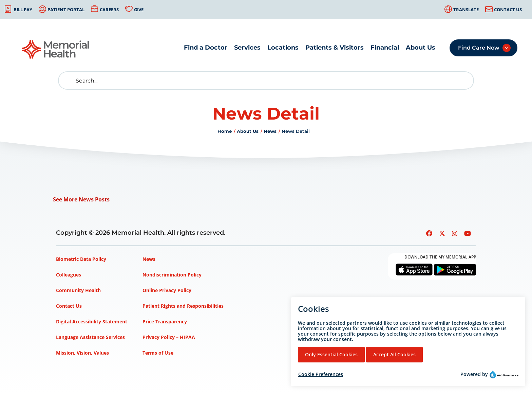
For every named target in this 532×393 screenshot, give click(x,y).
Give (139, 10)
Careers (109, 10)
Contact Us (508, 10)
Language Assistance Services (90, 337)
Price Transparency (165, 321)
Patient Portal (66, 10)
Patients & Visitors (335, 48)
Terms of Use (158, 353)
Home (225, 131)
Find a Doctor (206, 48)
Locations (283, 48)
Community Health (78, 290)
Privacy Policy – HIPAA (169, 337)
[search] (69, 81)
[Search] (266, 81)
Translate (466, 10)
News (270, 131)
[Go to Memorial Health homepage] (56, 49)
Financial (385, 48)
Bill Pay (23, 10)
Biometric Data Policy (81, 259)
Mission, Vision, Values (82, 353)
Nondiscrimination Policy (172, 275)
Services (247, 48)
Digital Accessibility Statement (92, 321)
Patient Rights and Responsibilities (183, 306)
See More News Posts (81, 199)
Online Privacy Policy (167, 290)
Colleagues (69, 275)
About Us (421, 48)
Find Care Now (479, 48)
